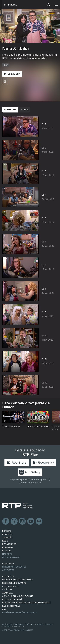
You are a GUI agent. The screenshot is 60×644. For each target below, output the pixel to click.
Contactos (8, 570)
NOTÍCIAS (7, 531)
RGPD (5, 609)
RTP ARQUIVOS (9, 544)
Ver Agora (12, 74)
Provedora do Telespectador (18, 580)
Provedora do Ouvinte (14, 583)
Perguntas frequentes (14, 567)
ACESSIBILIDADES (10, 586)
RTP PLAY (7, 551)
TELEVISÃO (7, 538)
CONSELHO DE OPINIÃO (13, 599)
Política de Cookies (34, 624)
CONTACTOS (8, 576)
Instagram (22, 521)
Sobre (24, 110)
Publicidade (19, 627)
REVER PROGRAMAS (11, 557)
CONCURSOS (8, 564)
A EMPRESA (7, 593)
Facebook (6, 521)
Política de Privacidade (13, 624)
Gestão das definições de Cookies (20, 613)
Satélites (7, 590)
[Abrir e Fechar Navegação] (56, 5)
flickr (39, 521)
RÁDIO (5, 541)
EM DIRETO (7, 554)
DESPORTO (7, 534)
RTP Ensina (8, 547)
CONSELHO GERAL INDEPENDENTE (18, 596)
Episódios (10, 110)
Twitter (14, 521)
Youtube (31, 521)
